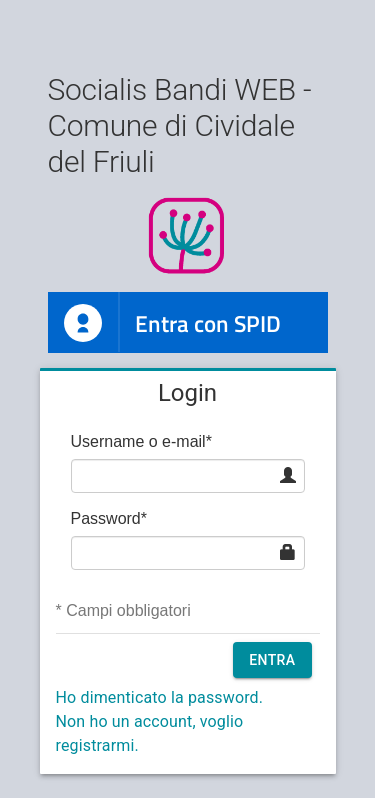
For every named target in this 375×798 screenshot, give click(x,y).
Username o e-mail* (141, 441)
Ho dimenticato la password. (160, 697)
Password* (109, 518)
